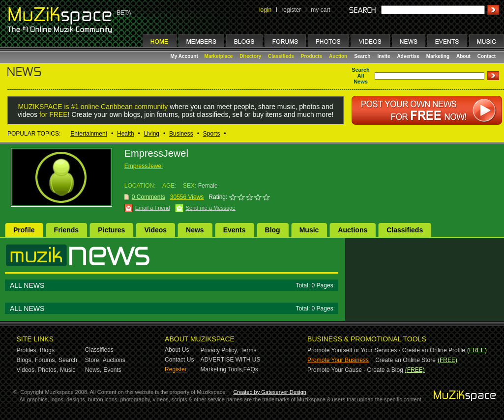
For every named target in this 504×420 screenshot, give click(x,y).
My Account (185, 56)
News (195, 230)
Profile (24, 230)
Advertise (408, 56)
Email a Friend (153, 208)
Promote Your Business (338, 360)
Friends (67, 230)
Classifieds (281, 56)
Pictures (111, 230)
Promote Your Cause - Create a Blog (355, 370)
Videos (155, 230)
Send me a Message (211, 208)
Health (126, 134)
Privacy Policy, (220, 350)
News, (93, 370)
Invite (384, 56)
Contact (487, 56)
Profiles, (27, 350)
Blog (273, 230)
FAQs (251, 369)
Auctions (353, 230)
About (463, 56)
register (291, 10)
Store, (93, 360)
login (265, 10)
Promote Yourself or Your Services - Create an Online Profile (386, 350)
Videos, (27, 370)
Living (152, 134)
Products (311, 56)
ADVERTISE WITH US (231, 360)
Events (235, 230)
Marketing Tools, (222, 369)
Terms (249, 350)
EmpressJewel (144, 166)
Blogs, (25, 360)
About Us (177, 350)
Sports (212, 134)
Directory (250, 56)
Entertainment (89, 134)
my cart (320, 10)
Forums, (46, 360)
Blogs (47, 350)
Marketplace (219, 56)
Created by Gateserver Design (270, 392)
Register (176, 369)
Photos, (48, 370)
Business (181, 134)
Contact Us (179, 360)
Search (362, 56)
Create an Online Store (405, 360)
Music (309, 230)
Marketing (438, 56)
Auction (338, 56)
